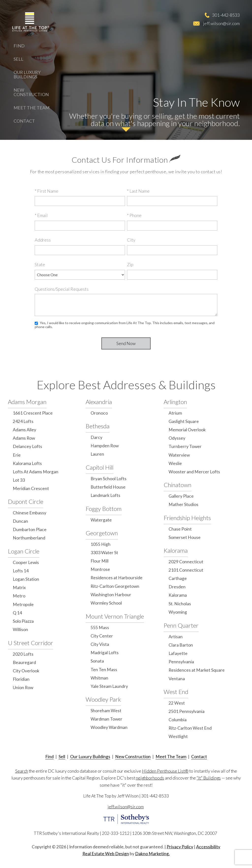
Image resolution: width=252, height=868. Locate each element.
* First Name (47, 191)
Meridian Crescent (31, 488)
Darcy (96, 437)
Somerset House (185, 537)
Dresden (177, 587)
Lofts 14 (21, 571)
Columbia (178, 720)
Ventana (177, 679)
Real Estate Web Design (106, 854)
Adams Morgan (27, 402)
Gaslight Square (184, 421)
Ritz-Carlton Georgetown (115, 586)
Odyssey (177, 438)
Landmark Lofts (105, 495)
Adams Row (24, 438)
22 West (177, 703)
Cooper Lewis (26, 562)
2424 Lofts (23, 421)
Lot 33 (19, 480)
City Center (102, 636)
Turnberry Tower (185, 446)
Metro (19, 596)
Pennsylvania (181, 662)
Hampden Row (105, 446)
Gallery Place (181, 496)
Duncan (20, 521)
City (131, 240)
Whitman (99, 678)
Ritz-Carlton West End (190, 728)
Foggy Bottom (104, 509)
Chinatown (178, 485)
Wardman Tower (106, 719)
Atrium (175, 413)
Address (43, 240)
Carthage (178, 578)
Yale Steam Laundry (109, 686)
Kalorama (176, 550)
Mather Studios (183, 504)
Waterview (179, 455)
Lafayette (178, 653)
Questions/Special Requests (62, 289)
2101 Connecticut (186, 570)
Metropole (23, 604)
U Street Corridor (31, 643)
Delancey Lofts (27, 446)
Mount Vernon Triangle (115, 616)
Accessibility (208, 847)
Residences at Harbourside (117, 578)
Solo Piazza (23, 621)
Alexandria (99, 402)
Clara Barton (181, 645)
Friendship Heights (187, 518)
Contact (24, 121)
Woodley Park (103, 699)
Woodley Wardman (109, 727)
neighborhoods (150, 778)
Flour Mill (100, 561)
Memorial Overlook (187, 430)
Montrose (100, 569)
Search (22, 771)
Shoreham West (106, 711)
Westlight (178, 736)
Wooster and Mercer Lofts (194, 472)
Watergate (101, 520)
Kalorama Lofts (27, 463)
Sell (18, 59)
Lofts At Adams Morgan (36, 472)
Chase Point (180, 529)
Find (19, 46)
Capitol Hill (100, 467)
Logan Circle (24, 551)
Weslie (175, 463)
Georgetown (102, 533)
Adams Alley (24, 430)
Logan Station (26, 579)
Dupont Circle (26, 501)
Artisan (176, 637)
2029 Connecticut (186, 562)
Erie (17, 455)
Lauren (97, 454)
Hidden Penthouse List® (165, 771)
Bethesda (98, 426)
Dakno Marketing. (152, 854)
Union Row (23, 687)
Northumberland (29, 538)
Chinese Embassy (30, 513)
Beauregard (24, 662)
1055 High (101, 544)
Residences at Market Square (197, 670)
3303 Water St (104, 553)
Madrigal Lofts (105, 653)
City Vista (100, 644)
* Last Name (138, 191)
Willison (20, 629)
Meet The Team (31, 108)
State (40, 264)
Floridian (21, 679)
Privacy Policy (180, 847)
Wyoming (178, 612)
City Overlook (26, 671)
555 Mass (100, 628)
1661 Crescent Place (33, 413)
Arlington (175, 402)
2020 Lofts (23, 654)
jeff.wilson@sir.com (221, 23)
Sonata (97, 661)
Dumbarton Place (30, 529)
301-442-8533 (226, 15)
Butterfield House (108, 487)
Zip (130, 264)
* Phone (134, 215)
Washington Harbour (111, 595)
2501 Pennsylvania (187, 711)
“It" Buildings (209, 778)
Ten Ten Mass (104, 670)
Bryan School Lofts (109, 479)
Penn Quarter (181, 625)
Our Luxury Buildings (27, 74)
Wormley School (106, 603)
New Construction (31, 92)
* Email (41, 215)
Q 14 (17, 613)
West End (176, 692)
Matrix (19, 587)
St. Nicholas (180, 604)
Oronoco (99, 413)
